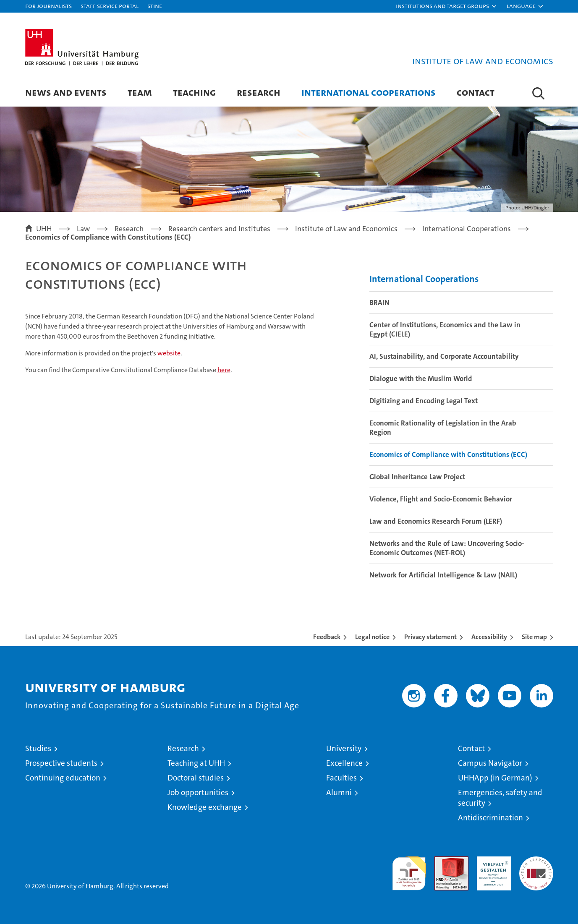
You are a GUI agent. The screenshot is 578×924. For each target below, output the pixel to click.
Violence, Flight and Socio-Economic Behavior (441, 499)
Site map (534, 637)
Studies (38, 748)
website (169, 353)
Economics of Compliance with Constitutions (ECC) (448, 454)
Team (140, 92)
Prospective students (61, 763)
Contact (476, 92)
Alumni (339, 792)
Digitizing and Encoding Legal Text (424, 401)
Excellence (344, 763)
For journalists (48, 6)
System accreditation (536, 865)
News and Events (66, 92)
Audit (442, 861)
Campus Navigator (490, 763)
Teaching (194, 92)
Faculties (341, 778)
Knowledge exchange (205, 807)
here (224, 370)
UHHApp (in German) (495, 778)
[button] (447, 6)
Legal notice (372, 637)
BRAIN (379, 303)
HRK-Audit (492, 861)
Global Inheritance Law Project (417, 477)
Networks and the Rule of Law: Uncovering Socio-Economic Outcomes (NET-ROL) (447, 548)
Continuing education (63, 778)
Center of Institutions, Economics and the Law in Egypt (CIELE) (445, 329)
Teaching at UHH (196, 763)
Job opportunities (198, 792)
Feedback (327, 637)
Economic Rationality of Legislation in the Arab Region (443, 428)
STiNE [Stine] (155, 6)
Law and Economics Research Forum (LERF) (436, 521)
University (344, 748)
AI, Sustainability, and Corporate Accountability (444, 356)
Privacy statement (430, 637)
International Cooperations (369, 92)
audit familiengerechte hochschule (409, 870)
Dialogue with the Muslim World (421, 378)
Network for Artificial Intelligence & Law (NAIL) (443, 575)
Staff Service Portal (110, 6)
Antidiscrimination (490, 818)
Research (259, 92)
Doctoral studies (196, 778)
